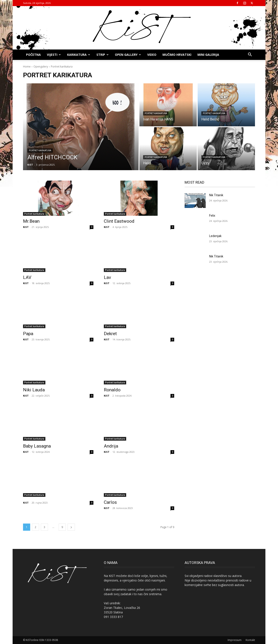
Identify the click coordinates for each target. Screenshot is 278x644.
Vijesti (54, 55)
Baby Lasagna (37, 446)
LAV (27, 277)
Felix (212, 216)
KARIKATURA (79, 55)
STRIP (103, 55)
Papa (28, 334)
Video (152, 55)
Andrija (111, 446)
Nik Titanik (216, 195)
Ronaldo (112, 390)
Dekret (110, 334)
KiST (26, 227)
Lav (107, 277)
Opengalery (41, 67)
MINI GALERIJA (208, 55)
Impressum (235, 640)
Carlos (110, 502)
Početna (33, 55)
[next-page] (71, 527)
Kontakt (250, 640)
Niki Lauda (34, 390)
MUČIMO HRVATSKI (177, 55)
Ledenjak (215, 236)
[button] (250, 55)
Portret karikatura (40, 151)
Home (27, 67)
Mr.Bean (31, 221)
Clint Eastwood (119, 221)
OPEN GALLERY (128, 55)
